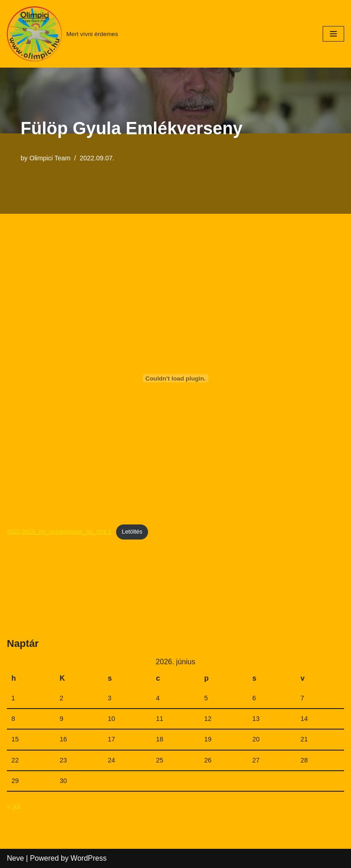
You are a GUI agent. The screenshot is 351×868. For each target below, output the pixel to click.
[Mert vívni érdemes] (62, 34)
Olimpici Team (50, 158)
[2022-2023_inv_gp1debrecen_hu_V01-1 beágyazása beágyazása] (175, 378)
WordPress (88, 858)
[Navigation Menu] (333, 34)
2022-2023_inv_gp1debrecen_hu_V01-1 (59, 532)
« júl (13, 807)
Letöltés (132, 532)
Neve (15, 858)
